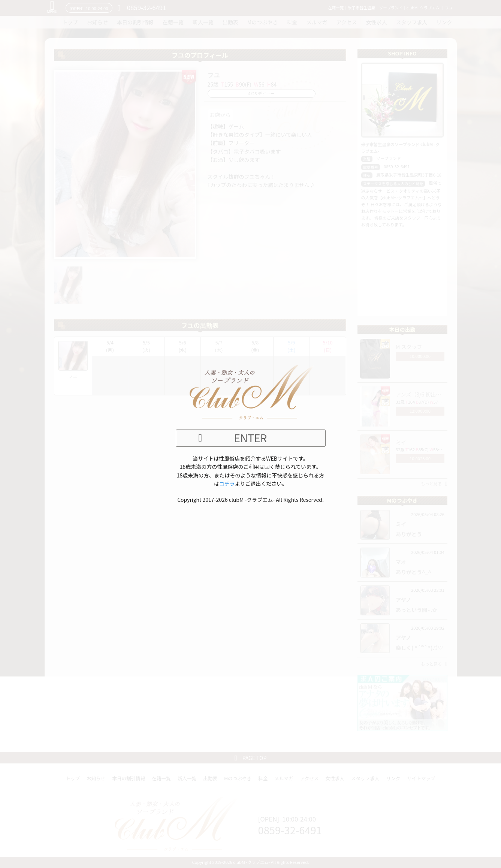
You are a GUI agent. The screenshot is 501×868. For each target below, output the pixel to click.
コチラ (227, 483)
